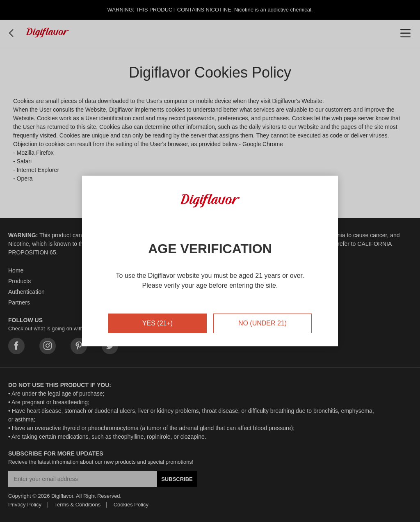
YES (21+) (157, 323)
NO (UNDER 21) (262, 323)
